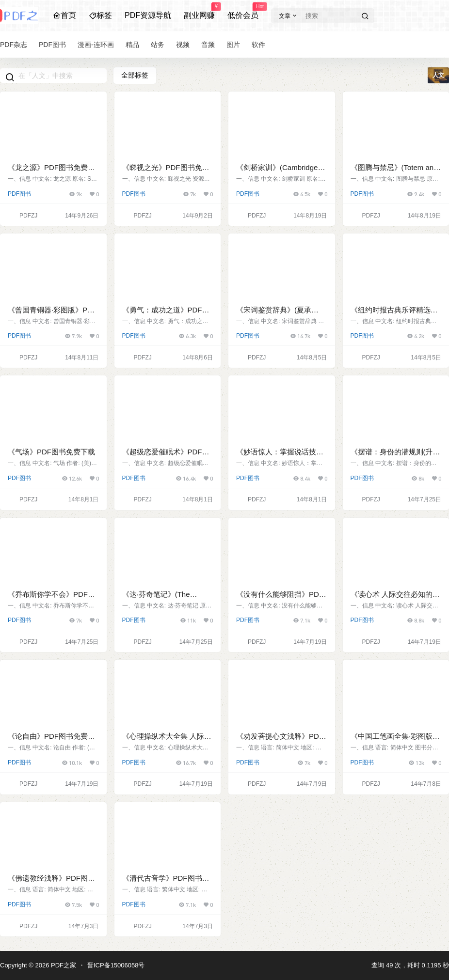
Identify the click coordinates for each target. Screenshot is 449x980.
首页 (64, 15)
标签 (100, 15)
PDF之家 (63, 965)
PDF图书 (19, 194)
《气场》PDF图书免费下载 (51, 452)
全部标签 (135, 75)
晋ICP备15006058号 (116, 965)
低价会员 (243, 11)
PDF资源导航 (148, 15)
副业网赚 (199, 11)
